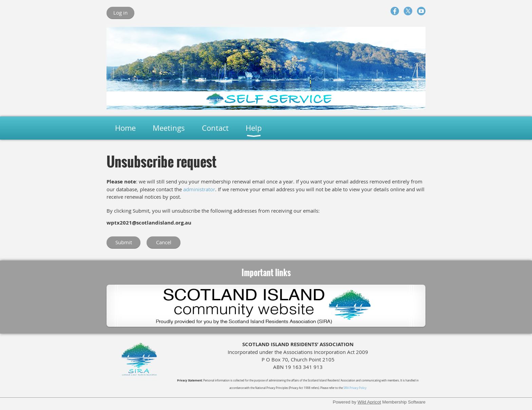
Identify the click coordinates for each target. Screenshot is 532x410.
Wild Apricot (369, 402)
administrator (199, 189)
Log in (120, 13)
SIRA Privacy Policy (355, 388)
